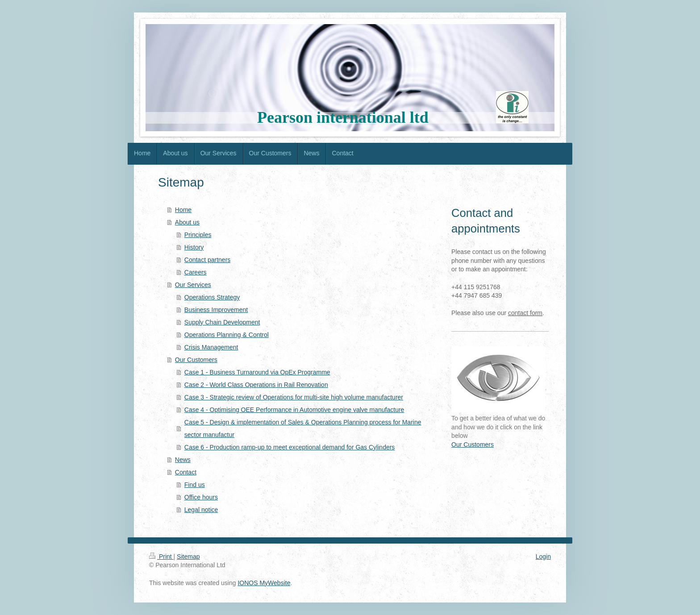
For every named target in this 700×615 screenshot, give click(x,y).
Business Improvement (216, 310)
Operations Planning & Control (227, 335)
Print (161, 557)
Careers (196, 272)
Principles (198, 235)
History (194, 247)
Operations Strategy (212, 297)
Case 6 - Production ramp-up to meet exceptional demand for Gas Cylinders (290, 447)
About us (187, 222)
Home (183, 210)
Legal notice (201, 510)
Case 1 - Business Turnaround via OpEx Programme (257, 372)
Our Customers (196, 360)
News (183, 460)
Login (543, 557)
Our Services (193, 285)
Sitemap (188, 557)
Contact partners (208, 260)
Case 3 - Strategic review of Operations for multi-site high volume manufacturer (294, 397)
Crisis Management (211, 347)
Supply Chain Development (222, 322)
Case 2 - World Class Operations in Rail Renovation (256, 385)
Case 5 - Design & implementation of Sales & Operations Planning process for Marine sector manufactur (303, 428)
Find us (195, 485)
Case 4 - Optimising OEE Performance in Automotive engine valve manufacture (294, 410)
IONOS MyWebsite (264, 583)
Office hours (201, 497)
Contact (186, 472)
